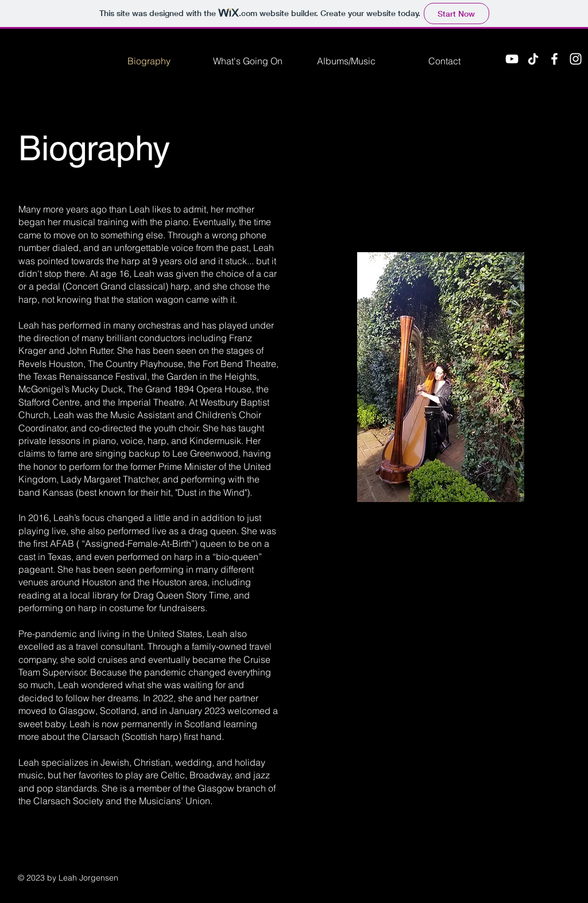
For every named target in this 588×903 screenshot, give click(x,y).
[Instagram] (576, 59)
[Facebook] (554, 59)
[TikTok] (533, 59)
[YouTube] (512, 59)
